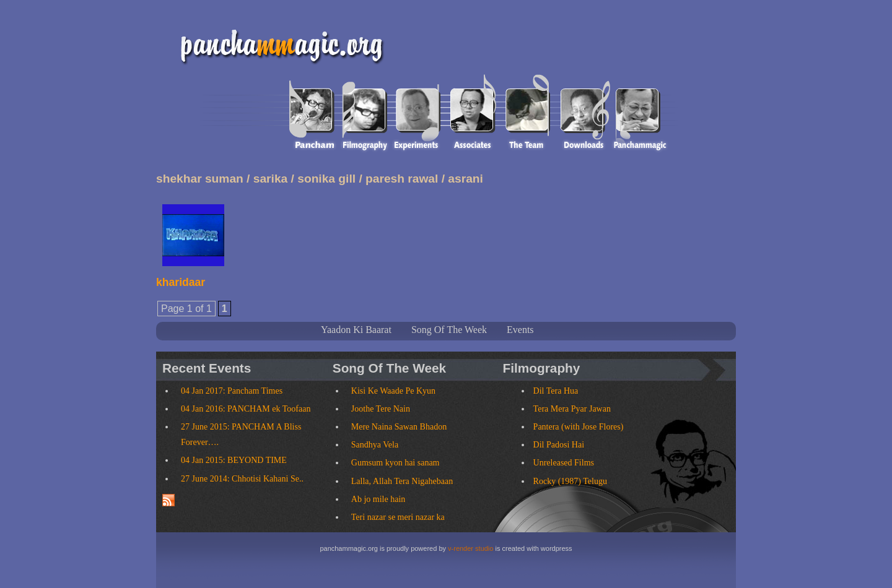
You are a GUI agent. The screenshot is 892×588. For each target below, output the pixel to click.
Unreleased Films (564, 463)
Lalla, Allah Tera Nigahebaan (402, 481)
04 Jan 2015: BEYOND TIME (234, 460)
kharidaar (181, 282)
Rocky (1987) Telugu (570, 481)
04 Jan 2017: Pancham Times (232, 391)
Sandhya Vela (375, 445)
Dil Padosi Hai (559, 445)
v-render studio (470, 548)
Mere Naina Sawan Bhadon (399, 427)
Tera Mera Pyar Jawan (572, 409)
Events (520, 330)
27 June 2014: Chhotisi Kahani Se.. (242, 479)
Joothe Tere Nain (381, 409)
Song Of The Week (449, 330)
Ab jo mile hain (378, 499)
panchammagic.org (277, 45)
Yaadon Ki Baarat (356, 330)
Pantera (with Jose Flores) (579, 427)
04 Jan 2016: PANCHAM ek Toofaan (246, 409)
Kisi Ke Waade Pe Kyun (393, 391)
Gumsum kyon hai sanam (396, 463)
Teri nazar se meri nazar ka (398, 517)
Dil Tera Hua (556, 391)
